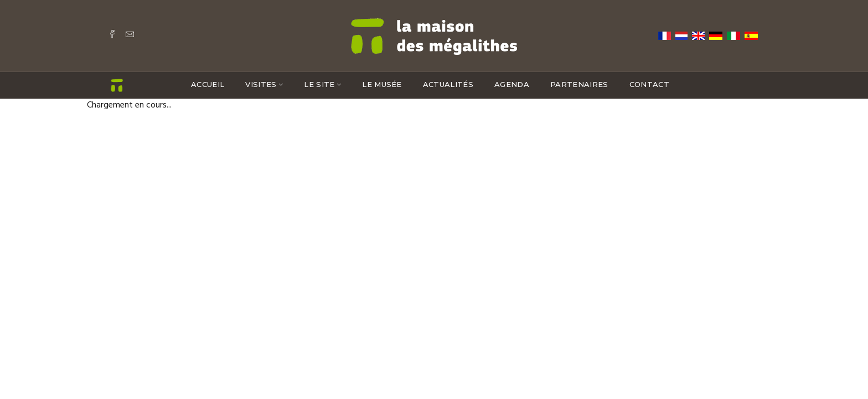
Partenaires (579, 84)
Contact (649, 84)
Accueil (208, 84)
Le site (319, 84)
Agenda (512, 84)
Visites (261, 84)
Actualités (448, 84)
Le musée (382, 84)
